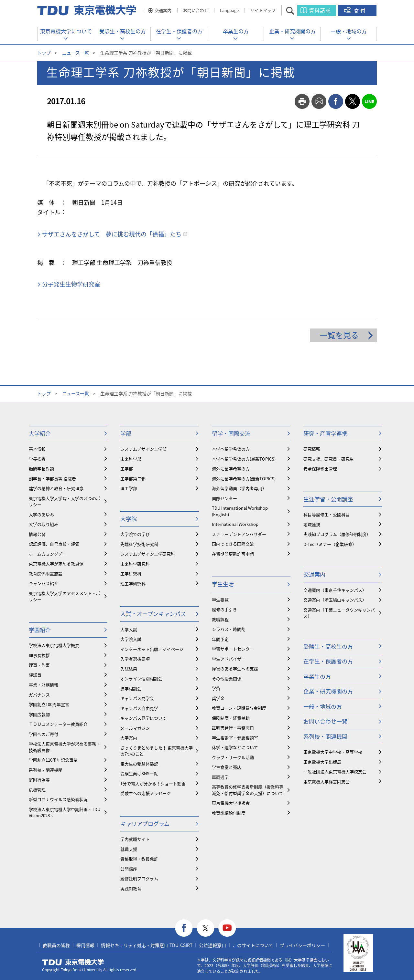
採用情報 (85, 945)
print (302, 101)
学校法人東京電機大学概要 (54, 645)
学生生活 (223, 584)
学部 (126, 433)
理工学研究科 (133, 584)
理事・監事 (39, 665)
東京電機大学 (73, 962)
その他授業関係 (227, 678)
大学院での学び (135, 534)
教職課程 (220, 619)
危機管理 (37, 790)
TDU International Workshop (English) (240, 511)
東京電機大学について (66, 31)
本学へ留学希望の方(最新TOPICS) (244, 459)
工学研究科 (131, 573)
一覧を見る (339, 335)
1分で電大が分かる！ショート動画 (153, 783)
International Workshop (235, 524)
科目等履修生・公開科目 (327, 514)
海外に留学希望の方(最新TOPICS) (244, 479)
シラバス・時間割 (229, 629)
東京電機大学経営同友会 (327, 782)
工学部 (127, 469)
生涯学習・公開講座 (328, 499)
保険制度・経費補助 (231, 718)
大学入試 (129, 629)
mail (319, 101)
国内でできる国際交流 (233, 544)
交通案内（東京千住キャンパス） (335, 590)
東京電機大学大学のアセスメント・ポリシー (65, 596)
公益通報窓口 (212, 945)
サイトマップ (263, 10)
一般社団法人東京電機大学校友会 (335, 771)
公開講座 (129, 869)
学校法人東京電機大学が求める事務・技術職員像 (65, 747)
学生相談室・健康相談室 (235, 738)
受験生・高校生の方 (123, 31)
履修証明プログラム (139, 878)
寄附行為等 (39, 780)
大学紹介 (40, 433)
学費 (216, 688)
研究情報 (312, 449)
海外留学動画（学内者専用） (239, 488)
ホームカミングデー (48, 554)
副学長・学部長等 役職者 (52, 479)
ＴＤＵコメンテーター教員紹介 (58, 724)
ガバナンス (39, 695)
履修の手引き (224, 609)
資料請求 (320, 10)
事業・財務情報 (44, 685)
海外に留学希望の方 (231, 469)
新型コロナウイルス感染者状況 (58, 799)
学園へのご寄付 (44, 734)
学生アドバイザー (229, 659)
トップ (44, 53)
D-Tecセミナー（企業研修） (330, 544)
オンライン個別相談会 (141, 678)
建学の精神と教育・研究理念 (56, 488)
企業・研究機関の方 (292, 31)
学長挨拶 (37, 459)
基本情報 (37, 449)
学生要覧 (220, 600)
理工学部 (129, 488)
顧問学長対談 (41, 469)
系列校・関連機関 (46, 770)
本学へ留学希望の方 (231, 449)
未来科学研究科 (135, 564)
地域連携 (312, 524)
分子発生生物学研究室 (71, 284)
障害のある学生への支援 (235, 668)
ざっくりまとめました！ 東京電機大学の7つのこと (157, 751)
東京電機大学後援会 (231, 803)
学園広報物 (39, 714)
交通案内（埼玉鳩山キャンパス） (335, 600)
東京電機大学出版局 (322, 762)
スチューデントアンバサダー (239, 534)
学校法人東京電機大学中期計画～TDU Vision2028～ (65, 813)
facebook (336, 101)
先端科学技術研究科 (139, 544)
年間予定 (220, 639)
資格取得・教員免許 (139, 859)
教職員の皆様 (56, 945)
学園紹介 (40, 630)
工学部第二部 (133, 479)
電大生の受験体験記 (139, 764)
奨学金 (218, 698)
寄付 (360, 10)
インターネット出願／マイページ (152, 649)
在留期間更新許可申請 (233, 554)
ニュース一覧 (76, 53)
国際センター (224, 498)
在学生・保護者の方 (179, 31)
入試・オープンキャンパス (153, 614)
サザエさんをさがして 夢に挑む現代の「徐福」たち (112, 234)
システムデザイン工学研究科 (148, 554)
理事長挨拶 (39, 655)
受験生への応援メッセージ (146, 793)
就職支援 (129, 849)
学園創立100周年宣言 (49, 704)
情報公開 (37, 534)
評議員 (35, 675)
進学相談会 (131, 688)
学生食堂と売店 (227, 767)
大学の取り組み (44, 524)
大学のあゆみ (41, 514)
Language (229, 10)
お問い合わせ (196, 10)
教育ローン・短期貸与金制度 (239, 708)
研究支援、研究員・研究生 (329, 459)
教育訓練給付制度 (229, 813)
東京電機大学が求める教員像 (56, 563)
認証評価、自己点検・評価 (54, 544)
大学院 (129, 519)
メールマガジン (135, 728)
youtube (227, 928)
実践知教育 (131, 888)
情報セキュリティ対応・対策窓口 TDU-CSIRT (147, 945)
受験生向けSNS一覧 (139, 773)
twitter (353, 101)
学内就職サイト (135, 839)
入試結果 (129, 669)
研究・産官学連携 (325, 433)
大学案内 (129, 738)
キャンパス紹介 (44, 583)
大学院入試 (131, 639)
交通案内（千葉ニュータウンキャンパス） (339, 613)
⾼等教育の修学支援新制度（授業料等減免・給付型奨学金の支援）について (248, 790)
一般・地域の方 (349, 31)
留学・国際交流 (231, 433)
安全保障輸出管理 (320, 469)
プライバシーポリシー (302, 945)
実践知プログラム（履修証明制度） (337, 534)
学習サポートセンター (233, 649)
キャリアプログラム (145, 824)
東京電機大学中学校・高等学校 (333, 752)
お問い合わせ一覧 (325, 721)
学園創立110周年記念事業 (53, 760)
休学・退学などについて (235, 747)
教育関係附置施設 (46, 573)
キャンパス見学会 (137, 698)
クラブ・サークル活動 (233, 757)
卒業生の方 (236, 31)
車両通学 (220, 777)
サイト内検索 (296, 10)
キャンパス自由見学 (139, 708)
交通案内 (163, 10)
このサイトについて (253, 945)
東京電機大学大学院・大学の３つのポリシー (65, 501)
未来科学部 (131, 459)
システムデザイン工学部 (143, 449)
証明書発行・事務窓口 (233, 728)
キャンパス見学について (143, 718)
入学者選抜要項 (135, 659)
